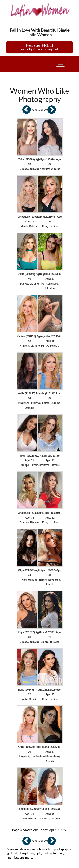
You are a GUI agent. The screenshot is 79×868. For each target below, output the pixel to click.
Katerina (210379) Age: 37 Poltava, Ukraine (50, 461)
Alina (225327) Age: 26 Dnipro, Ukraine (50, 637)
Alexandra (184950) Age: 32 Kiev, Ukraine (50, 695)
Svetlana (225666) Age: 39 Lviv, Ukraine (30, 814)
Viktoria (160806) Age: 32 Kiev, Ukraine (50, 518)
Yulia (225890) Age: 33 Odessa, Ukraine (30, 164)
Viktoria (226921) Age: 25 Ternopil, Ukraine (29, 461)
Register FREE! (39, 47)
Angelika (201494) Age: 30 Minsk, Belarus (50, 341)
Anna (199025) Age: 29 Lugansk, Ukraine (30, 752)
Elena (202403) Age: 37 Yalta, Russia (30, 695)
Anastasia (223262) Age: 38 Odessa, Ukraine (29, 518)
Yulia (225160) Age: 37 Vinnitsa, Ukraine (50, 398)
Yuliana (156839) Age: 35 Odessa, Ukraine (50, 814)
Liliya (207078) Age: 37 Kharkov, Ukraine (50, 164)
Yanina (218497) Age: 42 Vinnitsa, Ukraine (29, 341)
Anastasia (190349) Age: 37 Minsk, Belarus (29, 222)
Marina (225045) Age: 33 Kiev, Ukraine (50, 222)
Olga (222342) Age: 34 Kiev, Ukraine (29, 575)
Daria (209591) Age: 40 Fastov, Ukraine (30, 279)
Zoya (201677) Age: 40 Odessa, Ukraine (30, 637)
